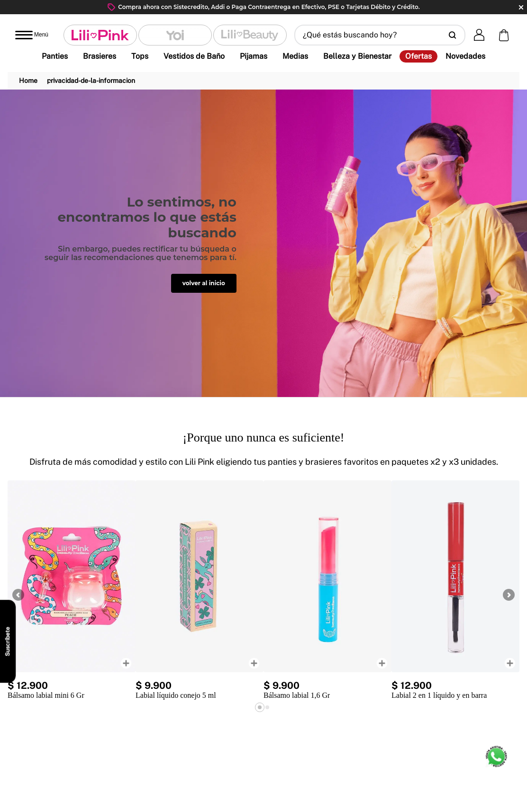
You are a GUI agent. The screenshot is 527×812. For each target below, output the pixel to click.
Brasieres (100, 56)
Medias (295, 56)
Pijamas (254, 56)
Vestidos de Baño (194, 56)
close (521, 7)
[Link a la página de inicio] (28, 81)
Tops (140, 56)
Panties (55, 56)
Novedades (465, 56)
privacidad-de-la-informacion (91, 81)
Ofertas (418, 56)
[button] (380, 35)
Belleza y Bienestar (357, 56)
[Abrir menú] (32, 35)
